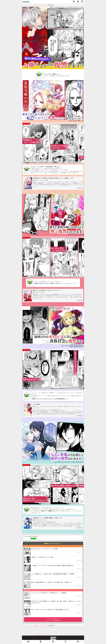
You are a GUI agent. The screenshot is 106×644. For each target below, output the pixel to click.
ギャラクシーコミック (28, 5)
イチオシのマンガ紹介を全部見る (53, 619)
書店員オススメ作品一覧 (40, 5)
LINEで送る (33, 539)
